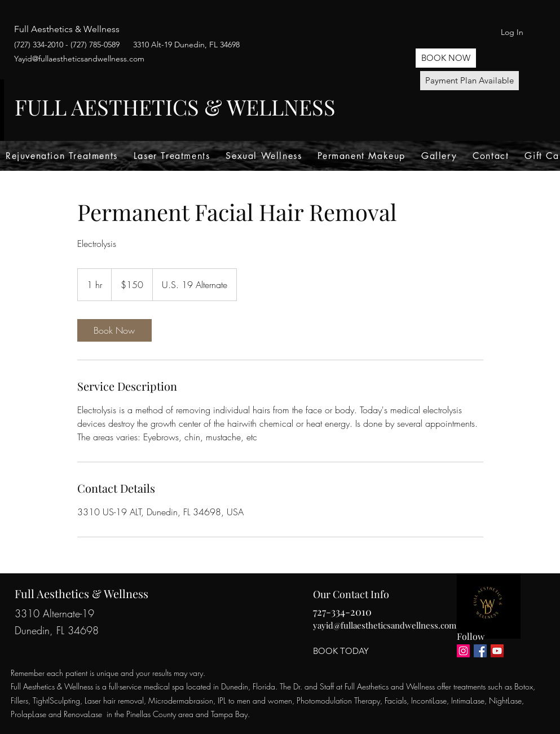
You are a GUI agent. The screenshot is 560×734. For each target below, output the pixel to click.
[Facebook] (480, 651)
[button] (446, 58)
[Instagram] (463, 651)
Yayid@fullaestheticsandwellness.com (79, 59)
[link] (114, 330)
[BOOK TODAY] (341, 651)
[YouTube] (497, 651)
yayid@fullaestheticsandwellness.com (385, 625)
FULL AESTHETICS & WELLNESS (175, 107)
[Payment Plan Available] (469, 81)
